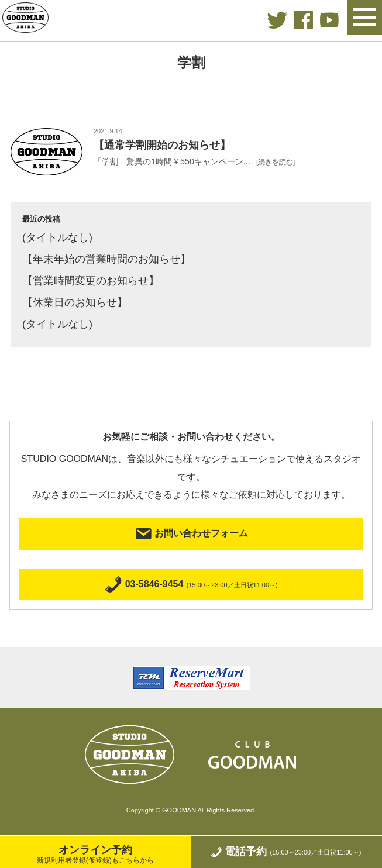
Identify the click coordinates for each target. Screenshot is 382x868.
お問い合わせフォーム (191, 534)
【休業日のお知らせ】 (75, 302)
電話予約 (286, 852)
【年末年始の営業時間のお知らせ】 (106, 259)
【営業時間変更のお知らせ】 (91, 281)
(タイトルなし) (57, 237)
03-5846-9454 (191, 585)
